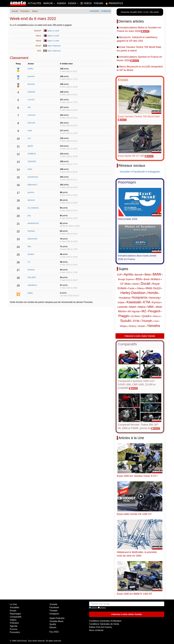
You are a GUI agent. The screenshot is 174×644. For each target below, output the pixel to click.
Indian (121, 302)
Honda (153, 293)
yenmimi (31, 76)
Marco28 (31, 123)
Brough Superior (126, 279)
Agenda (61, 3)
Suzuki (126, 321)
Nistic (30, 169)
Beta (148, 274)
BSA (139, 279)
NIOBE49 (32, 154)
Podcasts (14, 623)
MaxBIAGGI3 (33, 223)
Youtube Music (56, 621)
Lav (29, 138)
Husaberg (124, 298)
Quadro (147, 316)
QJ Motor (136, 316)
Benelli (139, 275)
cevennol (31, 115)
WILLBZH (32, 277)
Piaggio (124, 316)
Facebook (139, 172)
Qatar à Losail (53, 31)
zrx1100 (31, 100)
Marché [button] (49, 3)
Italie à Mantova (54, 46)
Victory (132, 326)
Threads (53, 611)
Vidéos (13, 620)
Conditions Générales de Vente (104, 624)
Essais (123, 80)
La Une (13, 604)
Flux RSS (54, 632)
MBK (151, 307)
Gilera (140, 288)
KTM (147, 302)
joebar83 (31, 92)
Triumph (147, 321)
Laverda (122, 307)
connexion (95, 11)
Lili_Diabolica (33, 208)
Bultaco (156, 279)
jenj (29, 216)
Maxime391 (32, 239)
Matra (142, 307)
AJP (119, 275)
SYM (136, 321)
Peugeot (154, 311)
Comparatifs (127, 344)
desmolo (31, 84)
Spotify (53, 624)
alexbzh (31, 254)
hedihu (30, 69)
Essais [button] (73, 3)
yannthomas (33, 177)
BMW (157, 274)
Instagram (154, 172)
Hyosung (154, 298)
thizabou (31, 270)
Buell (147, 279)
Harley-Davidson (133, 293)
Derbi (136, 284)
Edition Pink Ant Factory (101, 627)
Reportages (127, 182)
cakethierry (32, 285)
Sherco (156, 316)
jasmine (31, 192)
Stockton (31, 231)
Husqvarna (139, 297)
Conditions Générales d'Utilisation (105, 621)
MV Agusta (134, 311)
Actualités (35, 3)
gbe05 (30, 146)
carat (30, 130)
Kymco (156, 302)
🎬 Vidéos (86, 3)
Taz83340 (32, 161)
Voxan (141, 326)
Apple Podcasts (57, 618)
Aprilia (128, 274)
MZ (144, 311)
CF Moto (125, 284)
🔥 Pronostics (114, 3)
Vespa (123, 326)
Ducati (145, 283)
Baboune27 (32, 185)
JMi (29, 107)
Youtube (125, 172)
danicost (31, 200)
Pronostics (15, 632)
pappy (30, 293)
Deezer (53, 627)
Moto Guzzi (153, 288)
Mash (133, 307)
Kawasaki (134, 302)
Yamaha (153, 326)
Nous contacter (96, 630)
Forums (99, 3)
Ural (156, 321)
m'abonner (106, 11)
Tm (29, 262)
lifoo (29, 246)
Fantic (132, 288)
